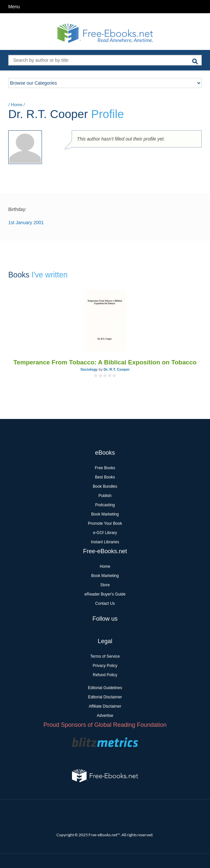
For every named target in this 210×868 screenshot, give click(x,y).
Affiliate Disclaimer (105, 706)
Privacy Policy (105, 666)
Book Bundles (105, 486)
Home (17, 104)
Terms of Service (105, 656)
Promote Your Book (105, 523)
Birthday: (17, 209)
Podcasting (105, 505)
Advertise (105, 716)
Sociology (89, 369)
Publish (105, 496)
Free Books (105, 468)
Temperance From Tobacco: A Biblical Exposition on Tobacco (105, 362)
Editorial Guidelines (105, 688)
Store (105, 585)
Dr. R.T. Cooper (117, 369)
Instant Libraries (105, 542)
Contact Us (105, 603)
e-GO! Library (105, 533)
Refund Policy (105, 675)
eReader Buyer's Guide (105, 594)
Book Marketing (105, 514)
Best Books (105, 477)
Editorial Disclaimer (105, 697)
